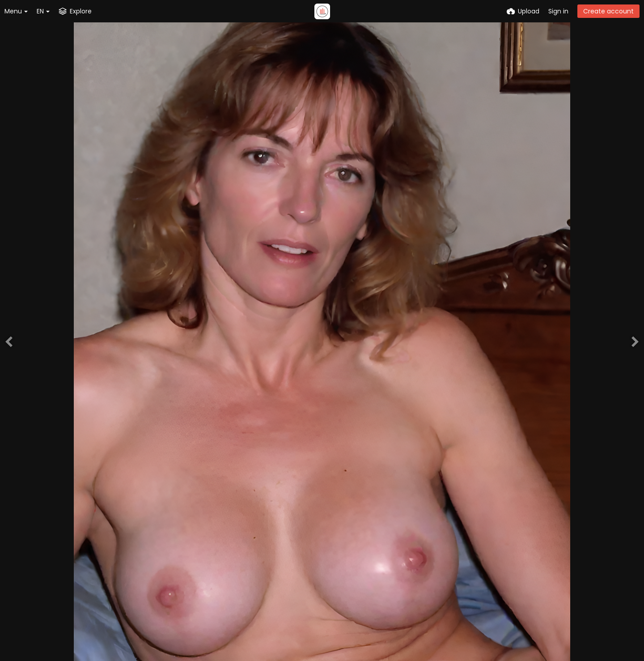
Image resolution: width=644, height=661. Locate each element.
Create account (608, 11)
